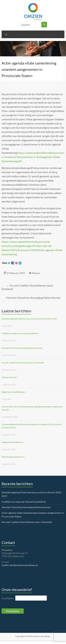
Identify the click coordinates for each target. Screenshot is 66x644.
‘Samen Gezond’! (9, 377)
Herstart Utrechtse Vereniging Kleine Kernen (31, 299)
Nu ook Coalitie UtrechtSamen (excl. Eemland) (27, 287)
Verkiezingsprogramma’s (13, 457)
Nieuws (36, 273)
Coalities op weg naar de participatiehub (20, 333)
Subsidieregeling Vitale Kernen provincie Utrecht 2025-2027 (29, 319)
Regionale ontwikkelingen (13, 392)
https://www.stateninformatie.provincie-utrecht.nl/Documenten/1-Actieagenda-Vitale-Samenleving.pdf (33, 157)
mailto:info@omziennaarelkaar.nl (20, 565)
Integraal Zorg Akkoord (12, 442)
